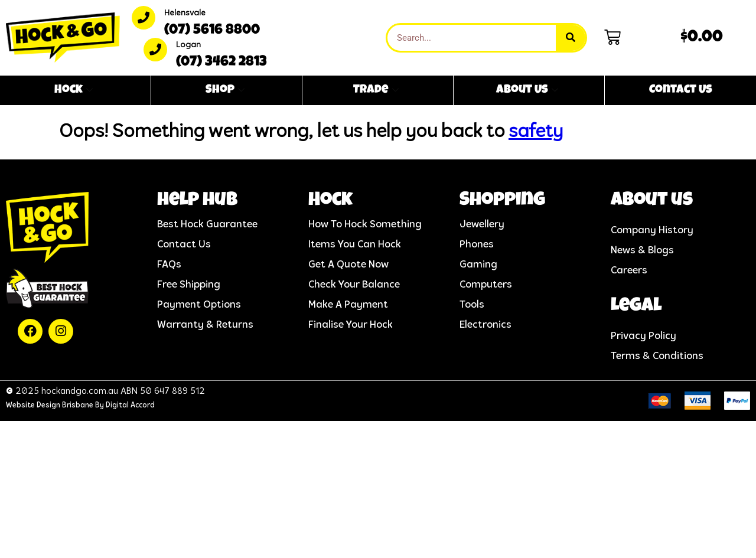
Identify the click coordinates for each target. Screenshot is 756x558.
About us (652, 201)
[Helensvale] (144, 18)
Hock (74, 90)
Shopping (502, 201)
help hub (197, 201)
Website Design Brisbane (50, 405)
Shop (225, 90)
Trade (376, 90)
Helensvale (185, 13)
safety (536, 132)
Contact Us (681, 90)
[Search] (571, 38)
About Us (527, 90)
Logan (188, 45)
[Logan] (155, 50)
